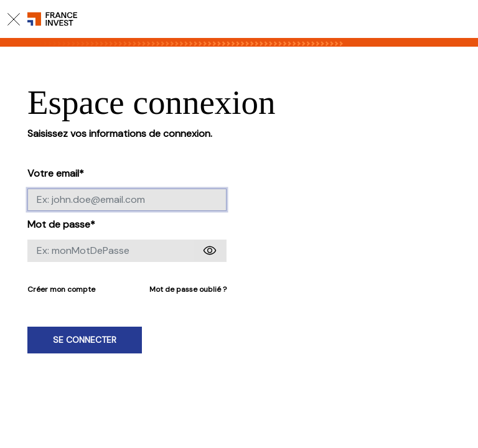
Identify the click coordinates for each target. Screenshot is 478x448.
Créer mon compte (61, 289)
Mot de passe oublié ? (188, 289)
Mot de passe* (61, 224)
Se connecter (85, 340)
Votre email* (56, 173)
